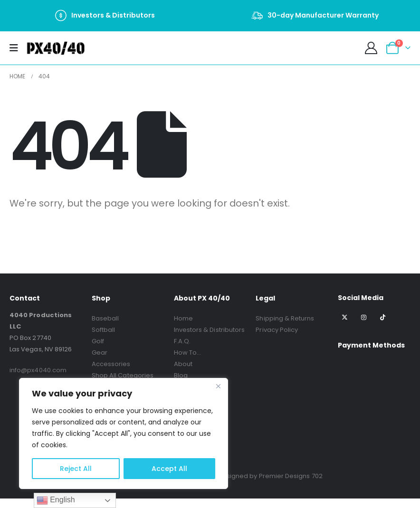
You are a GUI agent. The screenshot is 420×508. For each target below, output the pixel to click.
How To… (187, 353)
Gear (100, 353)
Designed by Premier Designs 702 (270, 476)
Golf (98, 341)
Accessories (111, 364)
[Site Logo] (56, 48)
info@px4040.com (38, 370)
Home (183, 318)
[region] (124, 433)
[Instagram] (364, 317)
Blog (181, 375)
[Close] (218, 386)
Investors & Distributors (210, 330)
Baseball (105, 318)
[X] (345, 317)
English (56, 500)
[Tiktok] (382, 317)
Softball (104, 330)
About (183, 364)
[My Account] (371, 48)
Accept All (169, 469)
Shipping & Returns (285, 318)
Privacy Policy (277, 330)
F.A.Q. (182, 341)
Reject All (76, 469)
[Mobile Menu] (17, 48)
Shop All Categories (123, 375)
